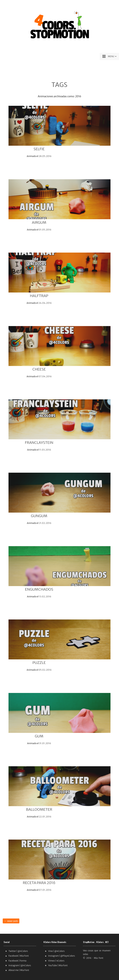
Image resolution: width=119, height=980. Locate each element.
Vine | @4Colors (56, 951)
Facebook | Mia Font (19, 956)
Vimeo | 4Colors (56, 961)
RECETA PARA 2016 (39, 883)
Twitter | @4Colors (18, 951)
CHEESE (39, 369)
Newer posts (11, 921)
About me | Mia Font (19, 970)
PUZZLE (39, 663)
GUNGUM (39, 516)
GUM (39, 736)
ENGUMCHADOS (39, 589)
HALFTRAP (39, 296)
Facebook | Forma (17, 961)
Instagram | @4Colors (20, 965)
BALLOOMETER (39, 809)
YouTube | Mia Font (58, 965)
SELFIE (39, 149)
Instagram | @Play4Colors (61, 956)
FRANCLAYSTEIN (39, 442)
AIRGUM (39, 222)
